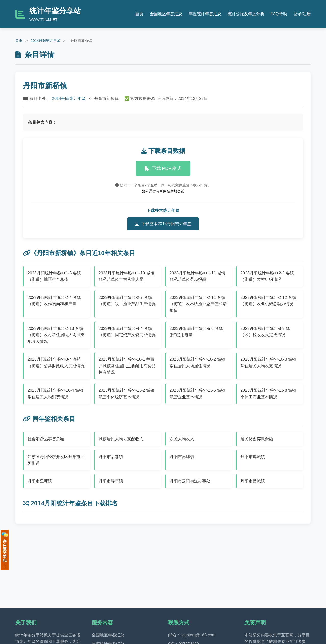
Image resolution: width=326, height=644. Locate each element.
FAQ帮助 (279, 14)
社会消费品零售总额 (46, 439)
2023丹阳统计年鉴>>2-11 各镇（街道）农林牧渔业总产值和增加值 (198, 304)
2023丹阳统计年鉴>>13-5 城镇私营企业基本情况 (198, 394)
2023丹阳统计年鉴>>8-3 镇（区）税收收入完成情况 (265, 332)
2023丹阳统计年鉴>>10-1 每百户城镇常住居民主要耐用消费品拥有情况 (127, 366)
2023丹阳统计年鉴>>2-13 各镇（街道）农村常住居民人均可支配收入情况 (56, 335)
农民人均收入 (182, 439)
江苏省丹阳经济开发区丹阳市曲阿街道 (56, 460)
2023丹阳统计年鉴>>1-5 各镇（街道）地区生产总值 (54, 276)
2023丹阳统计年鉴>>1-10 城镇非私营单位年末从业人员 (126, 276)
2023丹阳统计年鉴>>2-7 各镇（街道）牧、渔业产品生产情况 (127, 301)
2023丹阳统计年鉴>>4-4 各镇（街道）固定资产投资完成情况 (127, 332)
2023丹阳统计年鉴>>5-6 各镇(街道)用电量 (196, 332)
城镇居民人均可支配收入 (121, 439)
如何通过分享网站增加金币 (163, 191)
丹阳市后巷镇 (111, 457)
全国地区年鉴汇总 (166, 14)
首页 (139, 14)
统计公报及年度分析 (246, 14)
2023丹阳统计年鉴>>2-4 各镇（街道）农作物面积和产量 (54, 301)
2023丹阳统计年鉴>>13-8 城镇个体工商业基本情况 (268, 394)
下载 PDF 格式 (163, 168)
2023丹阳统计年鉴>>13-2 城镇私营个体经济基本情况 (126, 394)
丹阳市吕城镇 (253, 481)
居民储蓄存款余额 (257, 439)
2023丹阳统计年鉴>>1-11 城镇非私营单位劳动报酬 (198, 276)
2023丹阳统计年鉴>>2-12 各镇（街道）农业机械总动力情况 (268, 301)
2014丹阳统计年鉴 (45, 41)
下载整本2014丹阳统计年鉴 (163, 224)
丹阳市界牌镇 (182, 457)
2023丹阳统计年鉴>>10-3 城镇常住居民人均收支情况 (268, 363)
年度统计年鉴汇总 (205, 14)
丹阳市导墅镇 (111, 481)
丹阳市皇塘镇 (40, 481)
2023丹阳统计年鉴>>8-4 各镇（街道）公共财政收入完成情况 (56, 363)
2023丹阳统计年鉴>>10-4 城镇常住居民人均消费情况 (55, 394)
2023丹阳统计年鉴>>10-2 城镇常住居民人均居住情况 (198, 363)
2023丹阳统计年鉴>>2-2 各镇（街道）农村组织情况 (267, 276)
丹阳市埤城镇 (253, 457)
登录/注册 (302, 14)
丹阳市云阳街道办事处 (190, 481)
